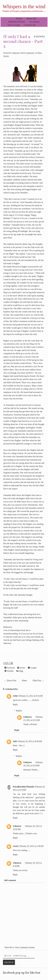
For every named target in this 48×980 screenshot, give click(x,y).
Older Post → (38, 680)
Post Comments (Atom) (25, 947)
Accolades (34, 22)
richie (15, 696)
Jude (15, 741)
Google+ (33, 668)
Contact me (30, 25)
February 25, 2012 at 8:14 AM (31, 696)
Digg (20, 671)
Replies (19, 711)
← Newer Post (10, 680)
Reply (15, 704)
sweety (16, 846)
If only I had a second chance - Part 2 (23, 42)
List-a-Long (14, 25)
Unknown (16, 53)
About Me (31, 19)
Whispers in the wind (24, 6)
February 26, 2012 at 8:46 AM (30, 741)
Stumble (9, 671)
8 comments (29, 53)
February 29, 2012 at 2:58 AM (31, 846)
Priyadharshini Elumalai (23, 787)
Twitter (21, 668)
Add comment (10, 880)
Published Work (17, 22)
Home (19, 19)
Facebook (10, 668)
